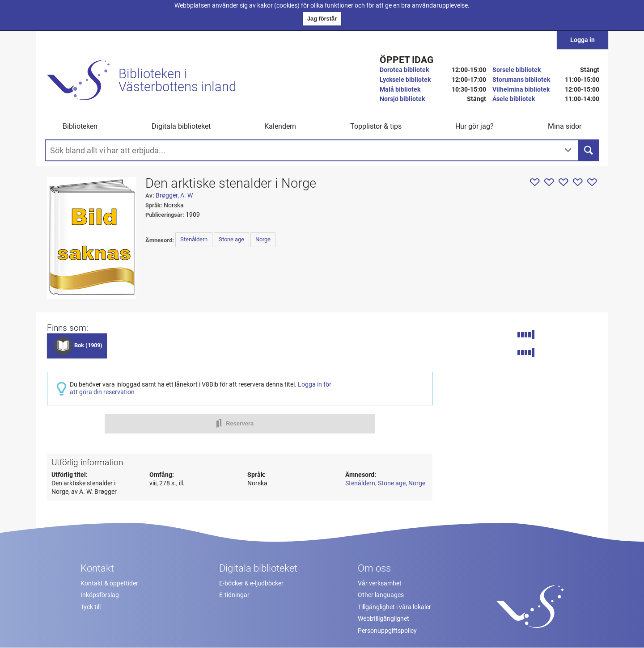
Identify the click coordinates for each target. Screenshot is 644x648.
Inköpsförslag (100, 595)
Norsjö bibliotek (402, 99)
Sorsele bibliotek (517, 70)
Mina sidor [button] (565, 126)
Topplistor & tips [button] (376, 126)
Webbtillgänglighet (383, 619)
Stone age (231, 239)
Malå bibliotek (400, 90)
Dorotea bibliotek (404, 70)
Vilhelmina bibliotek (521, 90)
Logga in (583, 40)
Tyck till (91, 607)
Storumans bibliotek (521, 80)
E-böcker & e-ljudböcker (251, 583)
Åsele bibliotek (514, 99)
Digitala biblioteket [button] (181, 126)
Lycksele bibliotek (405, 80)
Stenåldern (194, 239)
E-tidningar (234, 595)
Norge (263, 239)
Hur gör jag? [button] (475, 126)
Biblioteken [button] (80, 126)
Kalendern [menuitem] (280, 126)
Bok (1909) (88, 345)
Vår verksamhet (380, 583)
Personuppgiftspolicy (387, 631)
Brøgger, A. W (174, 196)
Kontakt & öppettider (109, 583)
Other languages (381, 595)
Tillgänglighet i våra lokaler (394, 607)
